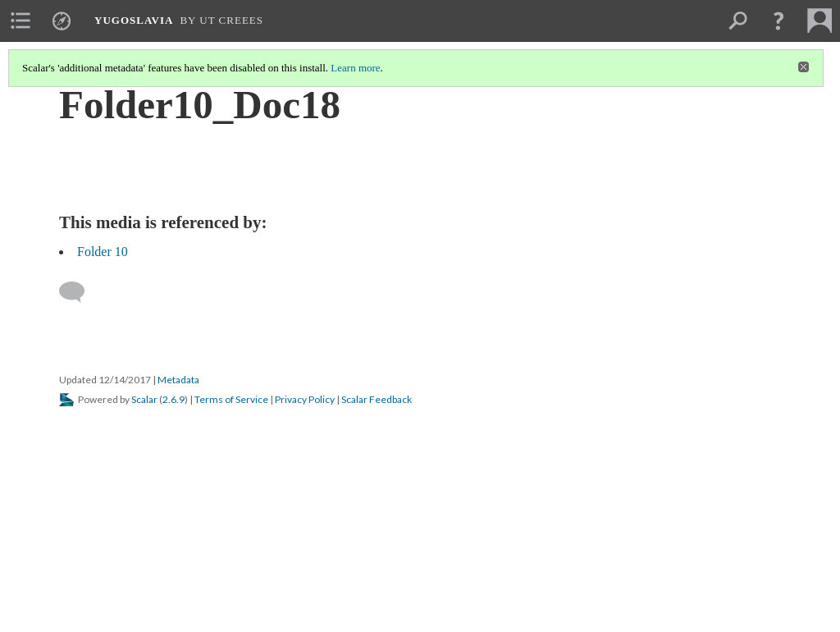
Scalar (144, 399)
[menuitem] (21, 21)
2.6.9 (173, 399)
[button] (778, 21)
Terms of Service (231, 399)
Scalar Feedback (377, 399)
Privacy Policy (305, 399)
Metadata (178, 380)
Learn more (355, 68)
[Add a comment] (79, 292)
